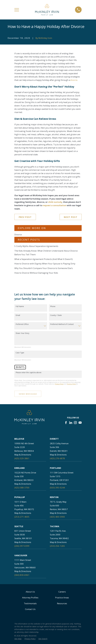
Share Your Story (22, 333)
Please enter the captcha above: (29, 373)
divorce (74, 80)
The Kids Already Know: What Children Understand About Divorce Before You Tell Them (46, 253)
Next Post (71, 217)
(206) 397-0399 (22, 546)
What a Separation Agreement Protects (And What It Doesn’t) (43, 259)
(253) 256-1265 (57, 546)
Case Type (20, 353)
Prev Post (25, 217)
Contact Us (30, 609)
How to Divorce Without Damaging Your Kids (36, 273)
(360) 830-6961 (22, 575)
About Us (30, 592)
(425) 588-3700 (22, 488)
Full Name (20, 306)
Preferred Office (22, 324)
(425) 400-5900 (57, 517)
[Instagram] (75, 423)
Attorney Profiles (30, 598)
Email (18, 315)
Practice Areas (62, 598)
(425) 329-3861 (22, 458)
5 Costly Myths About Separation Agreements (36, 246)
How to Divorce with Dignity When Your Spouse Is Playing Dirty (45, 264)
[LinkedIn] (71, 423)
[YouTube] (80, 423)
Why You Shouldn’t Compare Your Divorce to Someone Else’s (44, 268)
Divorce (18, 235)
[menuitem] (18, 639)
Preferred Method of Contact (62, 324)
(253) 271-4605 (22, 517)
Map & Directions (23, 455)
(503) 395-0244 (57, 488)
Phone (53, 306)
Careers (62, 592)
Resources (62, 603)
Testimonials (30, 603)
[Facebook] (66, 423)
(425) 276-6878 (57, 458)
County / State (56, 315)
